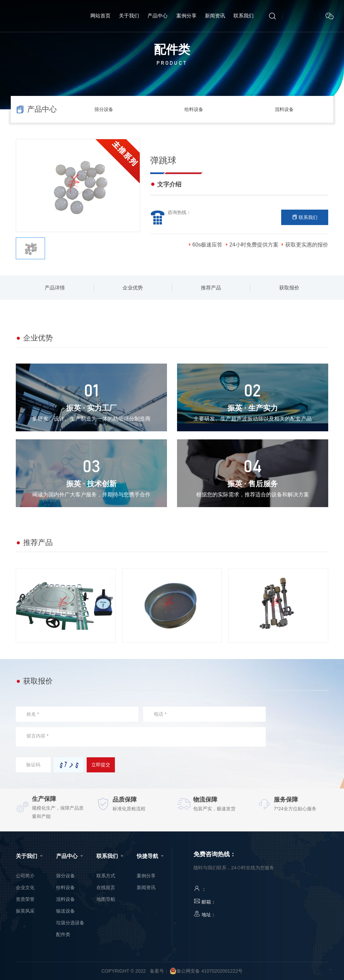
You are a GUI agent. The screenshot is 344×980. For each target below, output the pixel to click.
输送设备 (66, 911)
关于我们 (30, 856)
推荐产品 (211, 288)
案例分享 (146, 876)
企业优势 (133, 288)
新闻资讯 (146, 887)
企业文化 (25, 887)
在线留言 (106, 887)
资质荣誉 (25, 899)
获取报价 (289, 288)
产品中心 (70, 856)
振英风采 (25, 911)
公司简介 (25, 876)
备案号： (159, 971)
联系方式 (106, 876)
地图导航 (106, 899)
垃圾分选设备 (70, 923)
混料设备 (284, 109)
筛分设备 (104, 109)
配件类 (63, 934)
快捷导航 (151, 856)
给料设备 (194, 109)
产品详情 (55, 288)
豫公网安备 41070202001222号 (206, 971)
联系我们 (305, 217)
